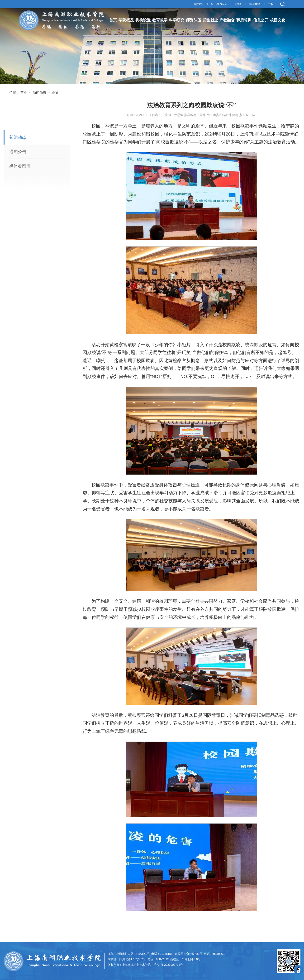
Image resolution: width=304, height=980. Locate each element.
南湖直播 (255, 4)
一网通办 (197, 4)
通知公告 (18, 152)
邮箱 (238, 4)
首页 (24, 92)
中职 (271, 4)
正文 (55, 92)
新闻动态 (39, 92)
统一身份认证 (219, 4)
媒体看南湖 (20, 166)
